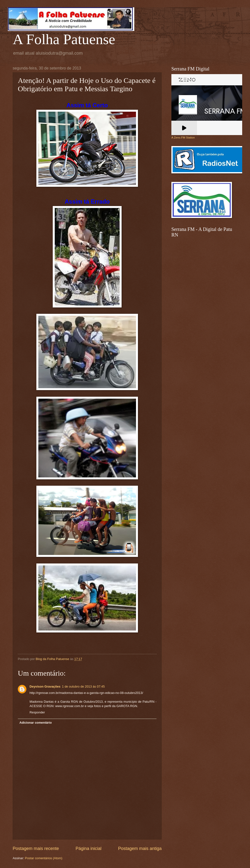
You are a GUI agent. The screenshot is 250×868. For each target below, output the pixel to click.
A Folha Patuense (64, 39)
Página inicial (88, 848)
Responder (37, 712)
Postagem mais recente (36, 848)
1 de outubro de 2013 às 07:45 (83, 686)
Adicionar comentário (35, 723)
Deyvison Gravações (45, 686)
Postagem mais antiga (140, 848)
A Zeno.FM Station (183, 138)
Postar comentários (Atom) (44, 858)
